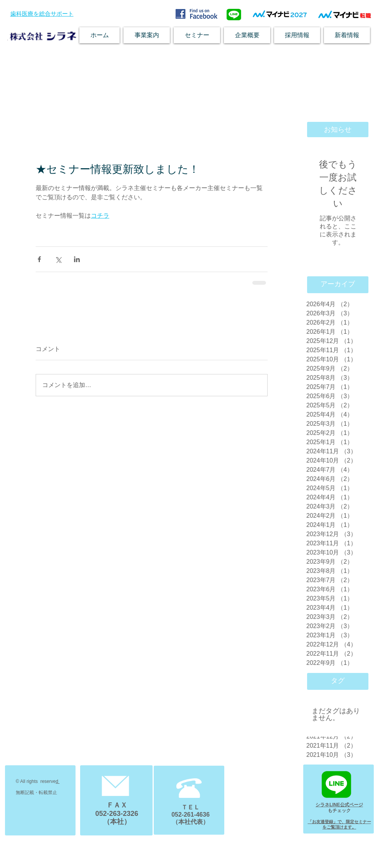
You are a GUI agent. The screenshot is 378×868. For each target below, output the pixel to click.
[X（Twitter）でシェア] (58, 259)
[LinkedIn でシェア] (77, 259)
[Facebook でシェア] (39, 259)
